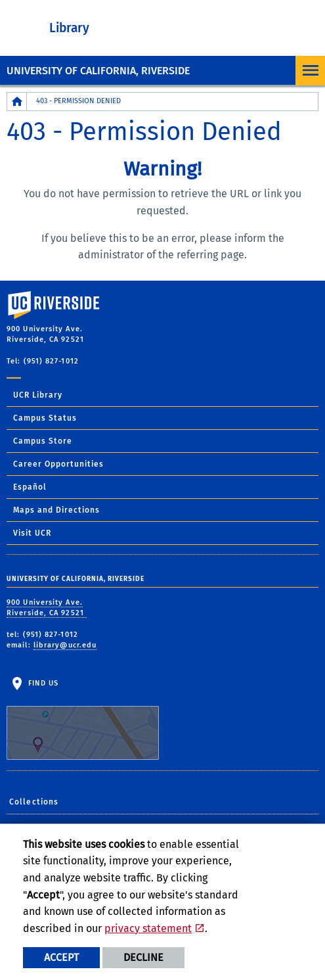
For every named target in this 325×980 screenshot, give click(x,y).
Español (30, 487)
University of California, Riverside (98, 71)
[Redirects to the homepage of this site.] (17, 102)
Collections (34, 802)
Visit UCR (32, 533)
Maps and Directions (56, 510)
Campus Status (45, 418)
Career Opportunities (58, 464)
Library (69, 28)
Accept (61, 957)
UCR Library (38, 395)
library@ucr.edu (65, 645)
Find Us (83, 720)
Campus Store (43, 441)
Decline (143, 957)
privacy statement (148, 928)
